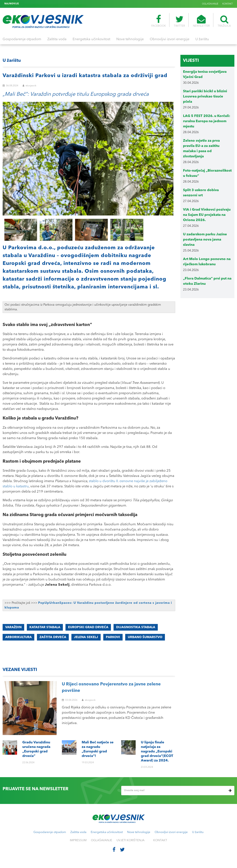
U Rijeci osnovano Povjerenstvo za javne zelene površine (111, 688)
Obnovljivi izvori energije (170, 39)
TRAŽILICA (224, 21)
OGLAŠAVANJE (210, 4)
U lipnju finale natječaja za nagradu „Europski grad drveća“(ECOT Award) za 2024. (67, 4)
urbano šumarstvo (145, 637)
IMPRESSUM (78, 840)
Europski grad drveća (88, 627)
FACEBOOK (159, 21)
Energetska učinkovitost (91, 39)
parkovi (113, 637)
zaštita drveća (53, 637)
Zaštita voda (57, 39)
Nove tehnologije (130, 39)
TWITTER (179, 21)
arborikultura (18, 637)
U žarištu (202, 39)
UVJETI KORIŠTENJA (131, 840)
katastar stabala (45, 627)
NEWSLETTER (201, 21)
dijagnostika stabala (136, 627)
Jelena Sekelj (86, 637)
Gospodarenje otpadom (22, 39)
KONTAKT (228, 4)
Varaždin (13, 627)
